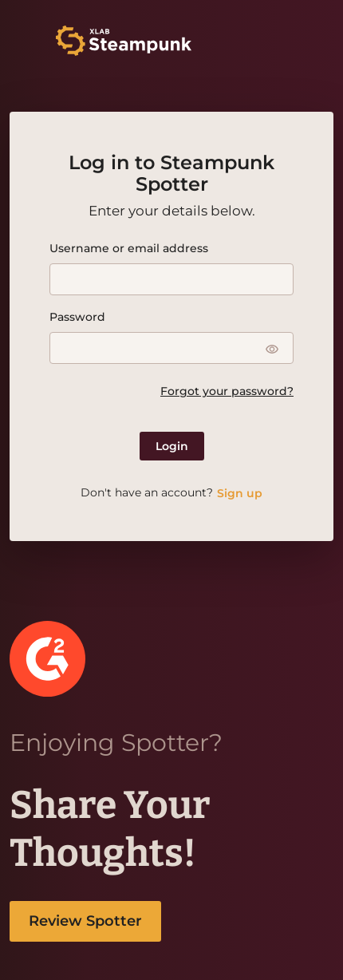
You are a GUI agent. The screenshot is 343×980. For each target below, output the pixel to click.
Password (77, 317)
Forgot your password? (227, 391)
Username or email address (129, 248)
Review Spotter (85, 921)
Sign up (240, 493)
